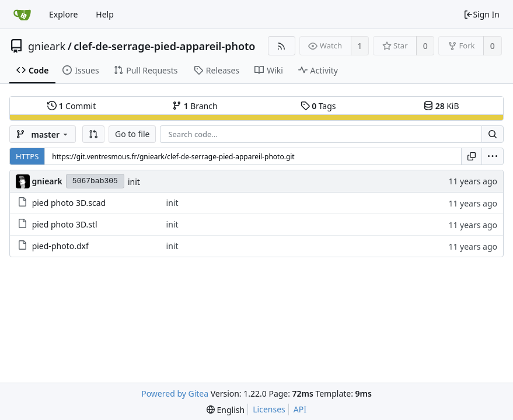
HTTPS (27, 156)
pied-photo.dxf (60, 246)
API (300, 409)
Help (105, 14)
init (134, 182)
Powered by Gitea (175, 393)
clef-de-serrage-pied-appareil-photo (164, 46)
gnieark (47, 46)
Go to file (132, 134)
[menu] (493, 156)
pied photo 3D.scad (69, 203)
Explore (63, 14)
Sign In (481, 14)
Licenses (269, 409)
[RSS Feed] (282, 46)
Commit (71, 106)
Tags (318, 106)
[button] (93, 134)
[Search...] (493, 134)
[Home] (22, 15)
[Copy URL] (472, 156)
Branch (195, 106)
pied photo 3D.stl (65, 224)
